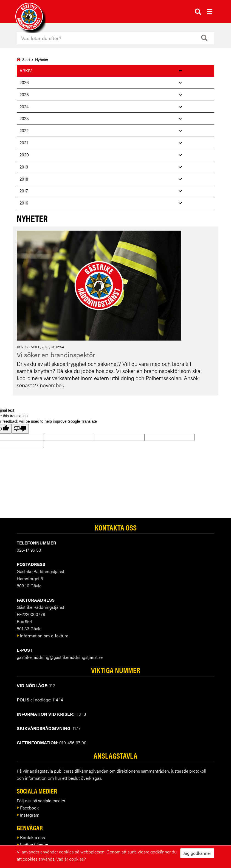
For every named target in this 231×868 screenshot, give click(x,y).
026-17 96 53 (29, 550)
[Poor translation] (20, 429)
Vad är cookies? (71, 859)
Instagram (28, 815)
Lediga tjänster (33, 844)
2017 (24, 191)
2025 (24, 94)
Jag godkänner (197, 853)
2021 (24, 143)
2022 (24, 130)
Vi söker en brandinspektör (56, 355)
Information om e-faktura (43, 636)
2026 (24, 82)
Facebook (28, 808)
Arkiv (26, 71)
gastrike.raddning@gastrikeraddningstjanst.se (60, 657)
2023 (24, 118)
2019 (24, 167)
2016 (24, 203)
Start (26, 59)
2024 (24, 107)
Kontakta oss (31, 837)
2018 (24, 179)
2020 (24, 155)
